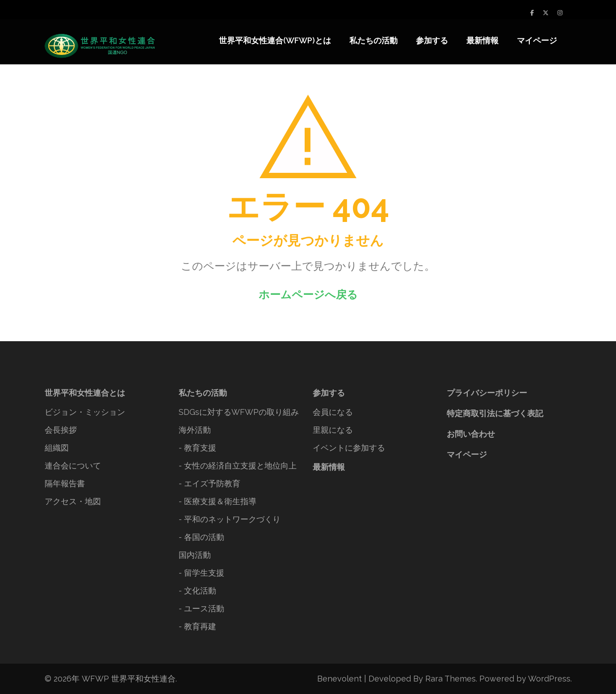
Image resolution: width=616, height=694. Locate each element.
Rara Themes (450, 679)
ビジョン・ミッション (85, 412)
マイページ (537, 40)
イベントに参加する (349, 448)
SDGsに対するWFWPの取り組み (239, 412)
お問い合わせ (471, 434)
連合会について (73, 466)
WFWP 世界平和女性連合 (129, 679)
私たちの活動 (373, 40)
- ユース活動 (201, 608)
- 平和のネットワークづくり (230, 519)
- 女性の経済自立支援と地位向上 (238, 466)
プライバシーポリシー (487, 393)
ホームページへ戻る (308, 295)
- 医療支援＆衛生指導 (218, 501)
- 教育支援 (197, 448)
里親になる (333, 430)
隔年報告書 (65, 483)
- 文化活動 (197, 591)
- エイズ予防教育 (210, 483)
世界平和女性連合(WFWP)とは (275, 40)
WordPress (549, 679)
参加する (432, 40)
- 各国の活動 (201, 537)
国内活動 (195, 555)
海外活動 (195, 430)
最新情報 (482, 40)
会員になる (333, 412)
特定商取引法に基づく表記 (495, 413)
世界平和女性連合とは (85, 393)
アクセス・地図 (73, 501)
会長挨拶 (61, 430)
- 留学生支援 (201, 573)
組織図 (57, 448)
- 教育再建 (197, 626)
